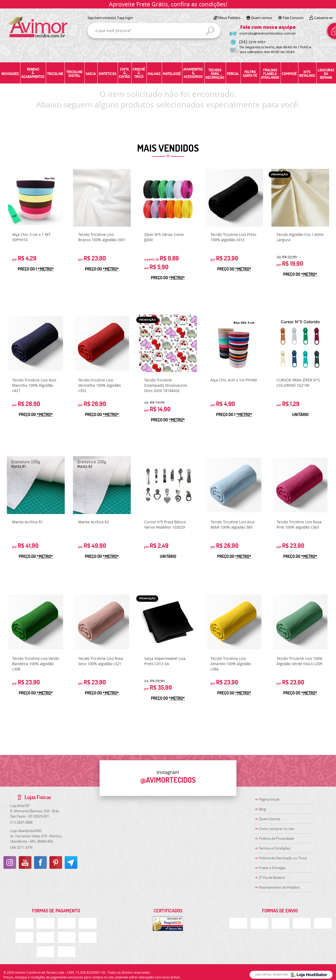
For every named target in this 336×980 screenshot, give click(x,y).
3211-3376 (21, 847)
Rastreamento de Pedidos (279, 887)
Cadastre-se (323, 18)
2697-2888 (21, 822)
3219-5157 (252, 42)
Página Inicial (269, 799)
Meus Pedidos (229, 18)
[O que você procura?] (210, 31)
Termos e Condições (275, 848)
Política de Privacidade (276, 838)
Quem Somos (270, 819)
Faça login (125, 18)
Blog (262, 809)
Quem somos (262, 18)
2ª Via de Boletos (272, 878)
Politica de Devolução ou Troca (283, 858)
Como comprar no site (276, 829)
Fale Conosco (293, 18)
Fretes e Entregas (272, 868)
